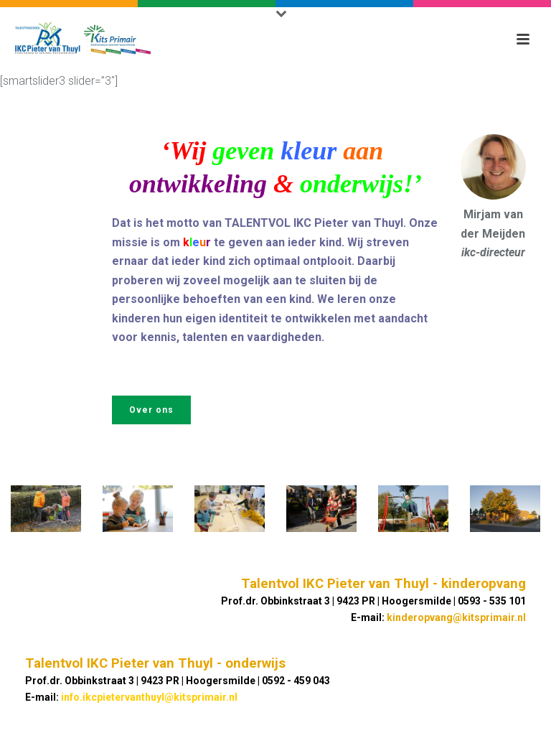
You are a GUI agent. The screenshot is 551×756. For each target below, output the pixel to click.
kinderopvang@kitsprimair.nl (456, 617)
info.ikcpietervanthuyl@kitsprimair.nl (149, 697)
